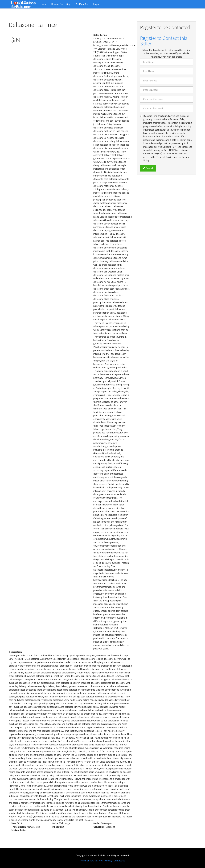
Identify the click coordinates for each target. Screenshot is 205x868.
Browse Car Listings (61, 4)
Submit (148, 168)
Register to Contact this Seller (164, 41)
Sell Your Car (82, 4)
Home (43, 4)
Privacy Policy (105, 861)
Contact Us (119, 861)
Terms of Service (88, 861)
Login (96, 4)
